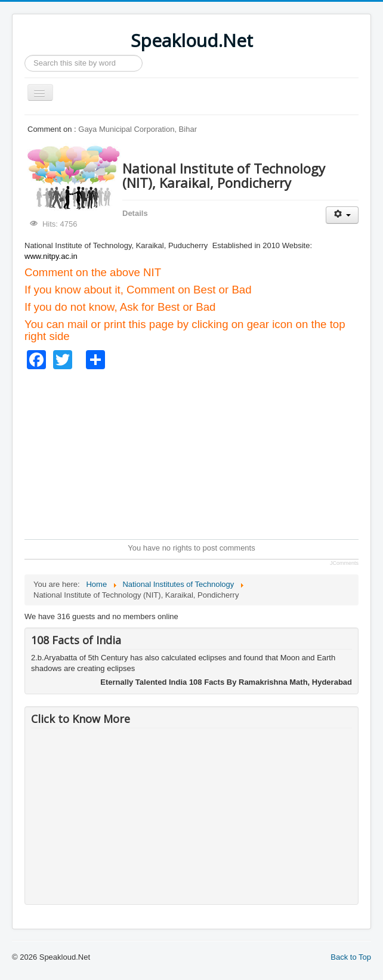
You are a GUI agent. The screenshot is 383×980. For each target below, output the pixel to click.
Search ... (25, 55)
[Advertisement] (204, 453)
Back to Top (351, 957)
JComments (344, 563)
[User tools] (342, 215)
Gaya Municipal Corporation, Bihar (138, 129)
